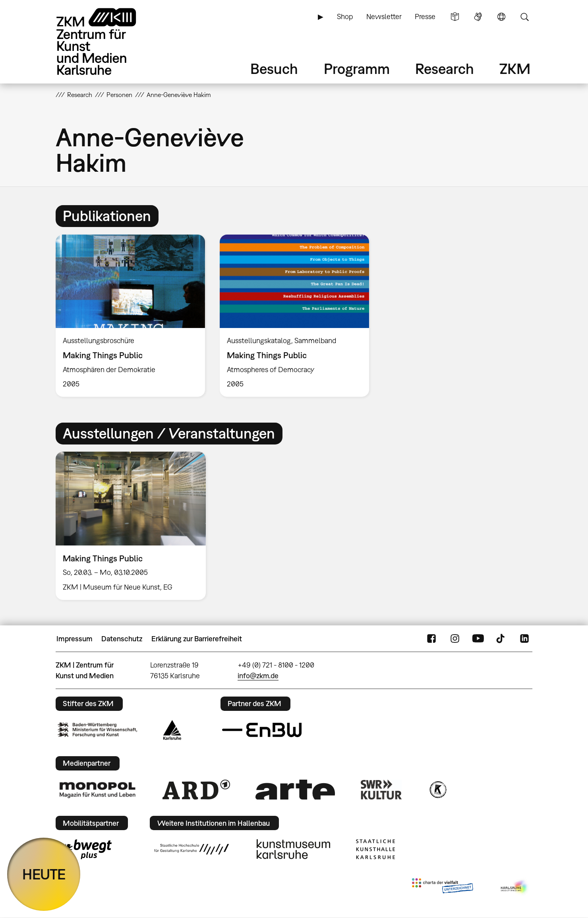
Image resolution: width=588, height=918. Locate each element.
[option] (131, 316)
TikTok (501, 639)
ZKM (515, 69)
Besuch (274, 69)
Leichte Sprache (455, 17)
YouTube (478, 639)
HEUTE (44, 874)
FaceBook (431, 639)
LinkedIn (524, 639)
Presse (425, 16)
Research (445, 69)
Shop (345, 16)
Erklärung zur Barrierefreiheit (197, 639)
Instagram (455, 639)
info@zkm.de (258, 676)
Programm (357, 69)
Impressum (74, 639)
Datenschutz (122, 639)
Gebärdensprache (478, 17)
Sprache (501, 17)
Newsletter (384, 16)
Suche (524, 17)
